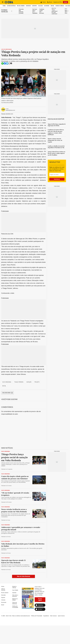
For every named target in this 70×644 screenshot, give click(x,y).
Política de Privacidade (15, 607)
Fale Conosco (53, 616)
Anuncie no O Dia (58, 2)
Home (4, 6)
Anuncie (28, 616)
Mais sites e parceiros (15, 596)
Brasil (52, 6)
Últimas (5, 11)
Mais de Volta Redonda (24, 576)
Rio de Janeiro (21, 6)
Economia (47, 6)
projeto (37, 382)
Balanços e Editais (15, 599)
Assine (65, 2)
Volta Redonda (6, 49)
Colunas (40, 6)
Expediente (46, 616)
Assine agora (40, 600)
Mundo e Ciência (60, 6)
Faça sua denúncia (15, 603)
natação (29, 382)
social (4, 386)
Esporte (34, 6)
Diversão (28, 6)
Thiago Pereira (19, 382)
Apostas (14, 593)
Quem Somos (61, 616)
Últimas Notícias (11, 6)
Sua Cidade (15, 590)
